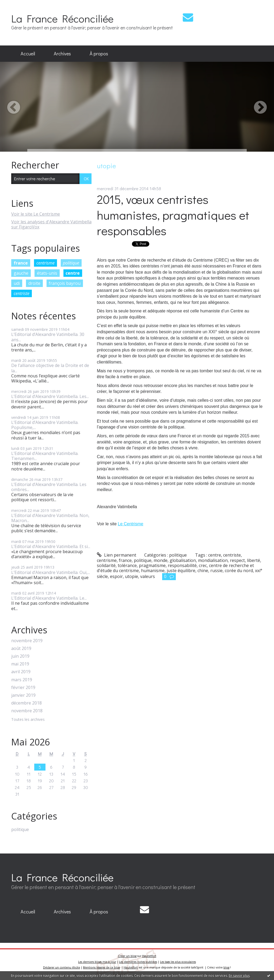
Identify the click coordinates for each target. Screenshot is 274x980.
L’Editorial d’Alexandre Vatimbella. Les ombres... (49, 487)
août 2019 (21, 648)
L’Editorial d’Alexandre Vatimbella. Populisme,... (45, 425)
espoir (116, 576)
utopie (132, 576)
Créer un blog (127, 956)
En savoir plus (239, 976)
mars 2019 (22, 680)
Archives (62, 53)
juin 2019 (20, 656)
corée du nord (239, 571)
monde (161, 560)
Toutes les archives (28, 720)
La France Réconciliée (62, 18)
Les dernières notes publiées (138, 962)
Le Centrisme (130, 524)
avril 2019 (21, 672)
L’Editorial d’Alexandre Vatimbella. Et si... (51, 546)
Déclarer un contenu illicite (62, 967)
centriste (22, 293)
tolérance (127, 565)
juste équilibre (181, 571)
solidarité (106, 565)
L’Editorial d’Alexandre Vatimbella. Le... (49, 598)
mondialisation (213, 560)
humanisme (153, 571)
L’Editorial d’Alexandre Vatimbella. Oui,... (51, 572)
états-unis (47, 273)
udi (17, 283)
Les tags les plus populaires (178, 962)
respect (237, 560)
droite (34, 283)
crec (203, 565)
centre (73, 273)
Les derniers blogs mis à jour (97, 962)
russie (216, 571)
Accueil (28, 53)
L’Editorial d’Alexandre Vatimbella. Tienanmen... (45, 456)
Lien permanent (117, 555)
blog (226, 967)
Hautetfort (149, 956)
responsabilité (182, 565)
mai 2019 (20, 664)
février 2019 (23, 688)
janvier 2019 (23, 695)
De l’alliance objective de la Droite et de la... (50, 368)
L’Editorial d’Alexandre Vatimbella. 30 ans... (48, 337)
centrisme (45, 263)
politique (71, 263)
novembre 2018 (27, 711)
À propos (99, 53)
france (21, 263)
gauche (21, 273)
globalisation (183, 560)
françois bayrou (65, 283)
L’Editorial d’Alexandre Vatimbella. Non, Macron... (50, 518)
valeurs (148, 576)
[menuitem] (28, 54)
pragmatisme (152, 565)
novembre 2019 (27, 641)
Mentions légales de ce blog (101, 967)
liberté (254, 560)
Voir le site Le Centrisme (36, 214)
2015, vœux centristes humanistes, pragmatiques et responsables (173, 215)
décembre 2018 (26, 703)
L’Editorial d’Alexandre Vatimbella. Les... (50, 396)
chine (203, 571)
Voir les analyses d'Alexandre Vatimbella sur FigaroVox (51, 224)
